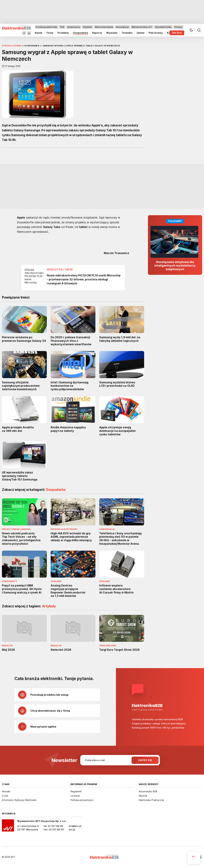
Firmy (50, 33)
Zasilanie (88, 27)
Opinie (141, 33)
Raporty (97, 33)
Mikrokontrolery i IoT (142, 27)
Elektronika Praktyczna (151, 800)
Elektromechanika (104, 27)
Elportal (143, 796)
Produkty (63, 33)
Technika (127, 33)
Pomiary (178, 27)
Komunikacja (122, 27)
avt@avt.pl (75, 826)
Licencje (75, 796)
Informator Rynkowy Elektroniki (19, 800)
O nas (5, 796)
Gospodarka (81, 33)
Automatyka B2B (148, 791)
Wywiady (112, 33)
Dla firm (177, 33)
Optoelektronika (163, 27)
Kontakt (6, 791)
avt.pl (72, 830)
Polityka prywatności (82, 800)
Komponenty (74, 27)
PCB (62, 27)
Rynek (39, 33)
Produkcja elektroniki (47, 27)
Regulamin (76, 791)
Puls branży (156, 33)
